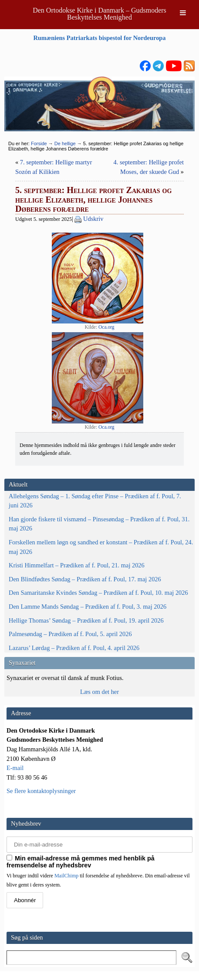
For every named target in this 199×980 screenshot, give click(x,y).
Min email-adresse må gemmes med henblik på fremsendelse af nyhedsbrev (81, 862)
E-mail (15, 768)
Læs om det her (99, 692)
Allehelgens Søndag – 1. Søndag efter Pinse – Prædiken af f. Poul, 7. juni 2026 (95, 501)
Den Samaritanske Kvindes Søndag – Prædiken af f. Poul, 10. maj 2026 (98, 593)
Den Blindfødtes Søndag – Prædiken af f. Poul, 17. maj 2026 (85, 579)
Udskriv (93, 219)
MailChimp (66, 876)
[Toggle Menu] (183, 13)
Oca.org (106, 327)
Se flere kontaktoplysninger (41, 791)
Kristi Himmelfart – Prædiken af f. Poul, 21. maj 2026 (77, 565)
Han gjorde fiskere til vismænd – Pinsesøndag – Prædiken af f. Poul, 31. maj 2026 (99, 524)
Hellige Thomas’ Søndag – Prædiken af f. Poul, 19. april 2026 (86, 620)
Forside (39, 143)
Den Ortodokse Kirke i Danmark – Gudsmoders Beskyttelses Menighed (99, 14)
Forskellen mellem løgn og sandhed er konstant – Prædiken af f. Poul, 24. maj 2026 (101, 547)
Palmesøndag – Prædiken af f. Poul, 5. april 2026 (70, 634)
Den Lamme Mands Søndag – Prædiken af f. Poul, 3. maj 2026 (88, 607)
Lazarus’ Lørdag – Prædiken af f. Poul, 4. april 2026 (74, 648)
